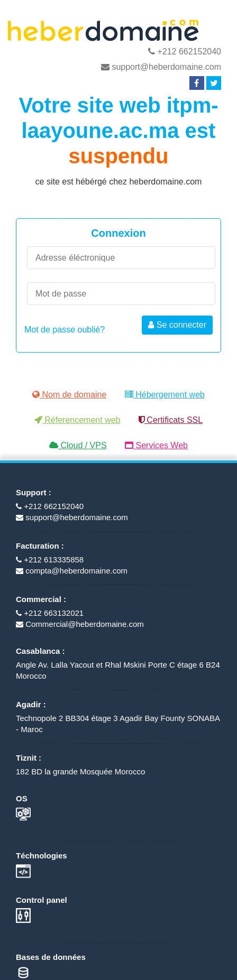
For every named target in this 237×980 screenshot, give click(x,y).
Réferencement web (78, 420)
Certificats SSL (171, 420)
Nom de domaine (69, 395)
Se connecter (177, 325)
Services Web (156, 445)
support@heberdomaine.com (161, 67)
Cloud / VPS (78, 445)
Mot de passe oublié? (65, 330)
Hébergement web (165, 395)
